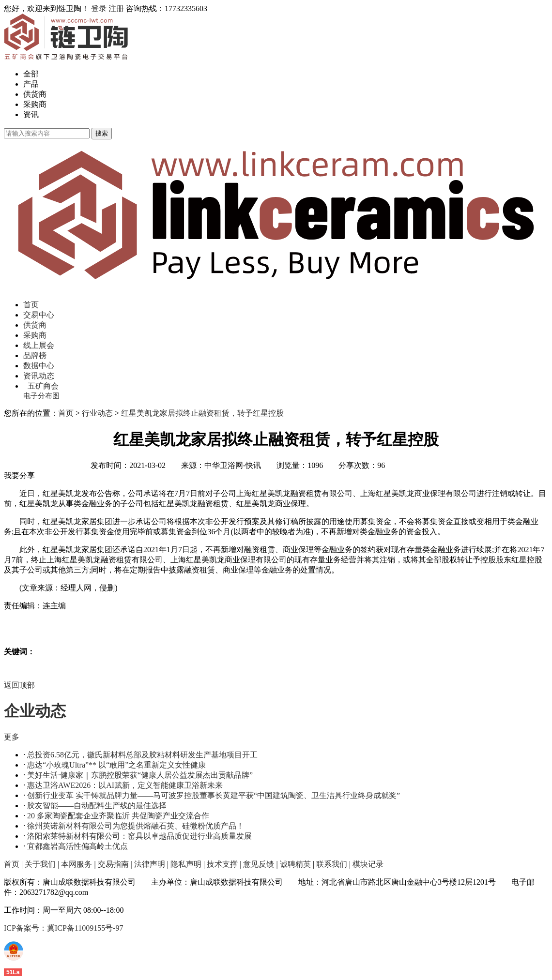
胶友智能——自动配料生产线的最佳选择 (97, 806)
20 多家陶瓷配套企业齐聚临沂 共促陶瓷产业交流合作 (118, 816)
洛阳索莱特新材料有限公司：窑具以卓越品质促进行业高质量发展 (139, 836)
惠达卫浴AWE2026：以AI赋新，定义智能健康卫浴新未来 (125, 785)
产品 (31, 84)
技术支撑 (222, 864)
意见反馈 (259, 864)
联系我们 (332, 864)
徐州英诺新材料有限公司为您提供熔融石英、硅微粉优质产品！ (136, 826)
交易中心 (39, 315)
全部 (31, 74)
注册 (116, 8)
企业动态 (35, 711)
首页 (31, 305)
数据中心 (39, 366)
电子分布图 (41, 396)
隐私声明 (186, 864)
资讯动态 (39, 376)
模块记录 (368, 864)
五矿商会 (43, 386)
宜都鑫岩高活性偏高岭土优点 (77, 846)
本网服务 (77, 864)
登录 (99, 8)
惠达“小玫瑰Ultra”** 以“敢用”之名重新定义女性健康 (116, 765)
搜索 (102, 133)
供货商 (35, 94)
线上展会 (39, 345)
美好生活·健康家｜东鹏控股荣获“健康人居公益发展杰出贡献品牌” (140, 775)
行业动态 (97, 413)
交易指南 (113, 864)
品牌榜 (35, 355)
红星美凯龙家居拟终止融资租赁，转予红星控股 (202, 413)
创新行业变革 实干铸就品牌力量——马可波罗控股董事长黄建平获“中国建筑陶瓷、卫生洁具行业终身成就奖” (214, 795)
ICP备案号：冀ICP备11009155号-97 (64, 928)
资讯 (31, 114)
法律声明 (150, 864)
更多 (12, 737)
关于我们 (40, 864)
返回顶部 (19, 685)
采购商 (35, 104)
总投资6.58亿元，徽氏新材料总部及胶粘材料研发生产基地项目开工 (142, 755)
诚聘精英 (295, 864)
